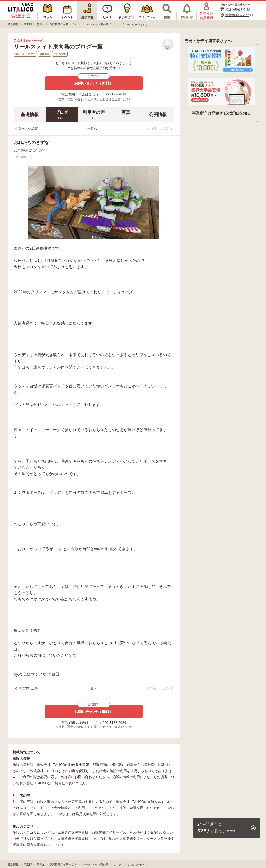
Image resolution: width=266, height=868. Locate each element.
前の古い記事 (28, 129)
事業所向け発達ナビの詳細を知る (221, 113)
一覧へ (92, 129)
